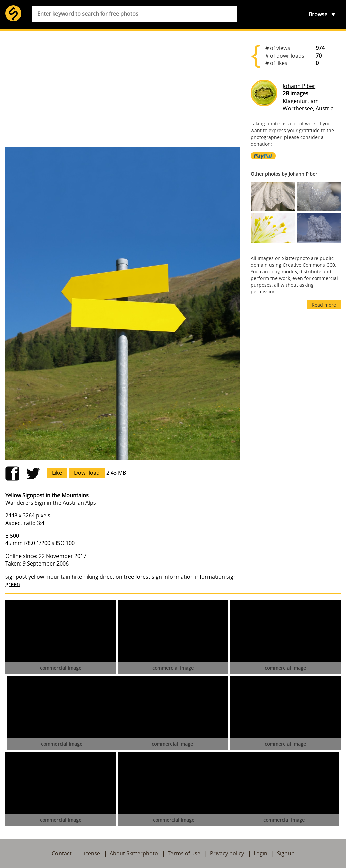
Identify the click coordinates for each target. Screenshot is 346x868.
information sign (216, 577)
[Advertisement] (123, 89)
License (91, 853)
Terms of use (184, 853)
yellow (36, 577)
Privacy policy (227, 853)
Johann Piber (299, 86)
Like (57, 473)
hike (77, 577)
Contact (62, 853)
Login (261, 853)
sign (157, 577)
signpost (16, 577)
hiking (91, 577)
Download (87, 473)
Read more (324, 305)
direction (111, 577)
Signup (286, 853)
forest (143, 577)
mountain (58, 577)
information (179, 577)
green (13, 584)
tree (129, 577)
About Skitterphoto (134, 853)
